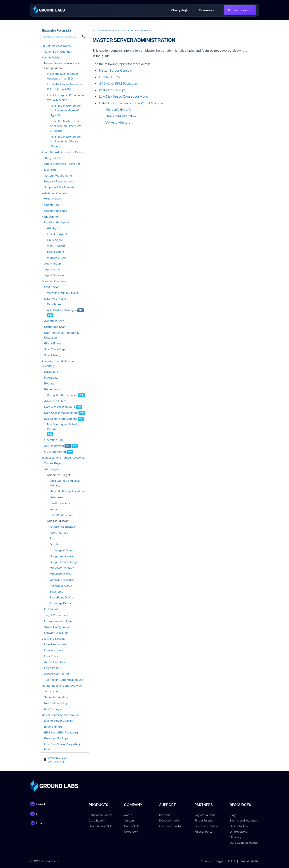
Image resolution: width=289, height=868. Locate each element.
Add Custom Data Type (62, 310)
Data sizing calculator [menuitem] (244, 843)
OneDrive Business (62, 580)
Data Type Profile (55, 299)
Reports (49, 384)
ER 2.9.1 (117, 30)
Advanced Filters (55, 401)
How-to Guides (51, 58)
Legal (220, 861)
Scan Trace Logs (55, 349)
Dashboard (51, 372)
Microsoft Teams (60, 574)
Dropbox (55, 544)
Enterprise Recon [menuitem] (100, 815)
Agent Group (53, 264)
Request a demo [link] (240, 10)
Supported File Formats (59, 187)
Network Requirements (59, 182)
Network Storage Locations (67, 491)
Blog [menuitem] (233, 815)
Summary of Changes (58, 52)
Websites (56, 509)
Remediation (52, 389)
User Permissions (55, 644)
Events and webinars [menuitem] (244, 820)
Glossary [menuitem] (236, 837)
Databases (56, 497)
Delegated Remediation (62, 395)
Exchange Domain (61, 603)
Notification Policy (56, 703)
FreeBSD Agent (57, 234)
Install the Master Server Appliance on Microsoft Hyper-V (65, 111)
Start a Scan (52, 287)
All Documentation (102, 30)
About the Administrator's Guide (62, 152)
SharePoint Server (61, 515)
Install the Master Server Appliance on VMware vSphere (65, 141)
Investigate (51, 378)
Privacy (206, 861)
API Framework (54, 446)
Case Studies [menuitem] (239, 826)
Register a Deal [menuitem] (204, 815)
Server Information (56, 697)
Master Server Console (59, 721)
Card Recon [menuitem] (97, 820)
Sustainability (250, 861)
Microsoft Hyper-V (118, 110)
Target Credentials (56, 615)
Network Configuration (56, 627)
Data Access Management (61, 413)
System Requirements (58, 176)
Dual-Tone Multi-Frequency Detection (62, 335)
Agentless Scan (54, 321)
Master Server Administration (60, 715)
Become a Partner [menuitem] (207, 826)
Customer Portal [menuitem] (170, 826)
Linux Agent (55, 240)
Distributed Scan (55, 327)
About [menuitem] (128, 815)
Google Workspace (62, 556)
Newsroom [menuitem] (131, 832)
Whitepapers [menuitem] (239, 832)
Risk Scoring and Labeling (61, 419)
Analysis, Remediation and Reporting (59, 364)
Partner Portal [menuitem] (204, 832)
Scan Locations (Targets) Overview (63, 458)
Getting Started (51, 158)
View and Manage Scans (63, 293)
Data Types (54, 304)
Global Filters (53, 344)
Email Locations (60, 503)
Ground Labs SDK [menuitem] (101, 826)
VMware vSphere (118, 122)
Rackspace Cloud (61, 586)
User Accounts (54, 650)
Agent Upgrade (54, 275)
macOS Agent (56, 246)
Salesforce (56, 592)
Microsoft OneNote (62, 568)
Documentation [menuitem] (170, 820)
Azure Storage (59, 533)
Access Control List (57, 674)
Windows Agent (57, 258)
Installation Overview (55, 193)
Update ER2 (52, 205)
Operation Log (53, 440)
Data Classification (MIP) (60, 407)
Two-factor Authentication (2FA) (65, 680)
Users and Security (53, 639)
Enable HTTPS (53, 727)
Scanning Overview (54, 281)
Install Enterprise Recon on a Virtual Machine (65, 98)
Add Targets (52, 469)
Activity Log (52, 691)
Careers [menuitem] (129, 820)
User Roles (51, 656)
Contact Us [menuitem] (132, 826)
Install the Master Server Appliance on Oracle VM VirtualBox (66, 126)
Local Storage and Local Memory (65, 483)
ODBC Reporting (55, 452)
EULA (232, 861)
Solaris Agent (56, 252)
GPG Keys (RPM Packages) (61, 733)
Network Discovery (56, 633)
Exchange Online (61, 550)
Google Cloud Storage (64, 562)
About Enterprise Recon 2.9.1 (63, 164)
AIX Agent (54, 228)
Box (52, 539)
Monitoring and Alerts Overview (62, 686)
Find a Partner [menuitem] (204, 820)
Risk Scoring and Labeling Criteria (64, 427)
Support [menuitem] (165, 815)
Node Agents (50, 217)
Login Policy (52, 668)
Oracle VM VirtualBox (121, 116)
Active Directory (55, 662)
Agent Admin (53, 270)
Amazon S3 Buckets (63, 527)
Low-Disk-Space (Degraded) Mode (62, 747)
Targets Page (52, 463)
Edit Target (51, 609)
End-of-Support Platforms (60, 621)
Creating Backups (56, 211)
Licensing (50, 170)
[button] (207, 10)
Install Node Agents (57, 222)
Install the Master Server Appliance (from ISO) (62, 76)
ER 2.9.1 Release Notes (56, 46)
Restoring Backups (56, 738)
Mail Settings (53, 709)
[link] (49, 10)
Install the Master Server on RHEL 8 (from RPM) (65, 87)
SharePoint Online (61, 598)
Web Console (53, 199)
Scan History (52, 355)
